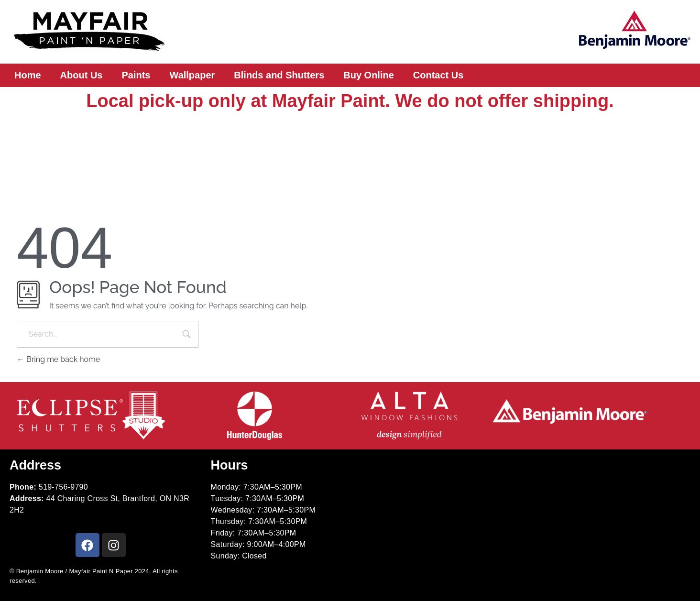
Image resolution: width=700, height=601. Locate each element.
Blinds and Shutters (279, 75)
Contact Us (438, 75)
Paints (136, 75)
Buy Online (369, 75)
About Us (82, 75)
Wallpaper (192, 75)
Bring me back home (58, 359)
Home (28, 75)
